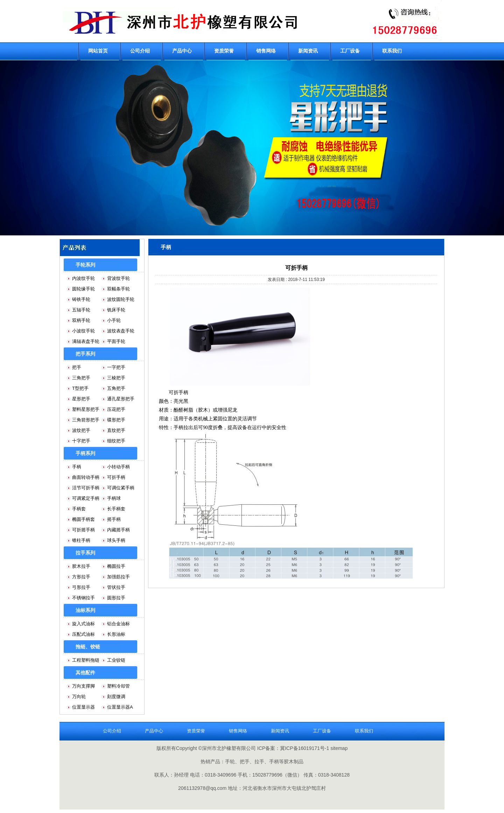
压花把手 (116, 409)
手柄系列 (85, 453)
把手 (77, 367)
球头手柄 (116, 540)
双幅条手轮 (118, 289)
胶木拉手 (81, 566)
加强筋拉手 (118, 577)
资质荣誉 (224, 51)
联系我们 (392, 51)
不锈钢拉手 (83, 598)
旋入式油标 (83, 624)
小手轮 (114, 320)
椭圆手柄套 (83, 519)
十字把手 (81, 441)
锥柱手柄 (81, 540)
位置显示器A (120, 707)
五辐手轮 (81, 310)
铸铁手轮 (81, 299)
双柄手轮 (81, 320)
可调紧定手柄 (86, 498)
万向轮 (79, 697)
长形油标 (116, 634)
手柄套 (79, 509)
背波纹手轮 (118, 278)
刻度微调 (116, 697)
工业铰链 (116, 660)
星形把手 (81, 399)
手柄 (77, 467)
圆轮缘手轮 (83, 289)
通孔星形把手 (121, 399)
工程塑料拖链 (86, 660)
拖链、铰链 (88, 647)
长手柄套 (116, 509)
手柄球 (114, 498)
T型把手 (80, 388)
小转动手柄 (118, 467)
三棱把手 (116, 378)
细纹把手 (116, 441)
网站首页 (98, 51)
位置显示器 (83, 707)
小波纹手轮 (83, 331)
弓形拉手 (81, 587)
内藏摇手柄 (118, 530)
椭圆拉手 (116, 566)
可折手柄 (116, 477)
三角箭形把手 (86, 420)
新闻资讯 (308, 51)
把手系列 (85, 354)
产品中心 (182, 51)
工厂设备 (350, 51)
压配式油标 (83, 634)
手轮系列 (85, 265)
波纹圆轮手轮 (121, 299)
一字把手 (116, 367)
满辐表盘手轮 (86, 341)
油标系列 (85, 610)
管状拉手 (116, 587)
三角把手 (81, 378)
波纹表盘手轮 (121, 331)
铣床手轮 (116, 310)
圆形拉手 (116, 598)
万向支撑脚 (83, 686)
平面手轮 (116, 341)
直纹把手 (116, 430)
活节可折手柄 (86, 488)
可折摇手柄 (83, 530)
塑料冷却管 (118, 686)
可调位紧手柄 (121, 488)
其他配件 (85, 673)
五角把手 (116, 388)
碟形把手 (116, 420)
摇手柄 (114, 519)
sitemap (339, 748)
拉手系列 (85, 553)
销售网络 (266, 51)
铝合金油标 (118, 624)
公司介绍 (140, 51)
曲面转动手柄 (86, 477)
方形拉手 (81, 577)
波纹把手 (81, 430)
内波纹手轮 (83, 278)
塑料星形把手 (86, 409)
